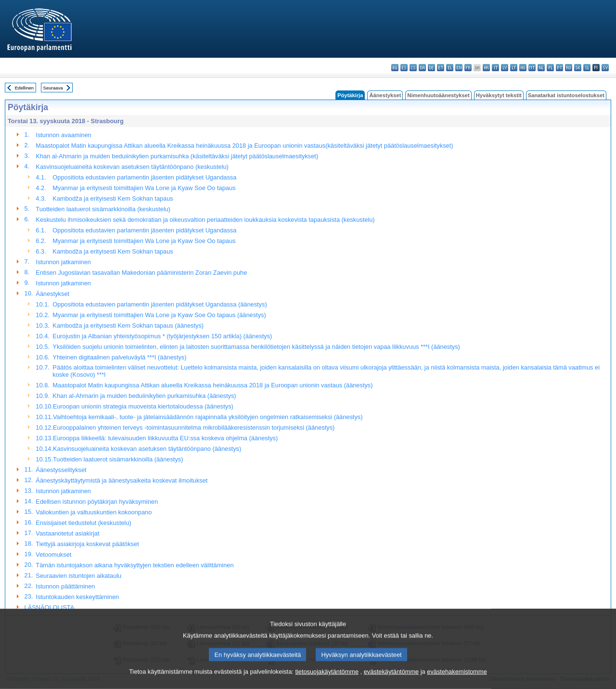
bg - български (395, 68)
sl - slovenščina (587, 68)
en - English (459, 68)
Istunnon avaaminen (63, 135)
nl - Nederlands (541, 68)
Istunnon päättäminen (65, 586)
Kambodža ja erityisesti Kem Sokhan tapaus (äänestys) (128, 325)
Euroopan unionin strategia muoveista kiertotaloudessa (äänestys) (143, 406)
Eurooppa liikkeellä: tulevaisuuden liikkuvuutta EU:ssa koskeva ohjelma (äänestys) (165, 438)
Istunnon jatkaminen (63, 262)
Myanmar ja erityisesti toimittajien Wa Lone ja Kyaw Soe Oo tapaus (144, 188)
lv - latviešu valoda (505, 68)
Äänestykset (385, 95)
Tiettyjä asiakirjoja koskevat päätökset (87, 544)
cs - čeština (413, 68)
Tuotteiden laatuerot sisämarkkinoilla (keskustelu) (103, 209)
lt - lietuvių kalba (514, 68)
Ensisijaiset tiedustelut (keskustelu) (83, 523)
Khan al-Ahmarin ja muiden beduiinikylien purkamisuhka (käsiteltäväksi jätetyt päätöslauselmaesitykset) (177, 156)
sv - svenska (605, 68)
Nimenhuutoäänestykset (438, 95)
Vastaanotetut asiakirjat (67, 533)
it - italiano (495, 68)
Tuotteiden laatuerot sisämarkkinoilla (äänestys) (118, 459)
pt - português (559, 68)
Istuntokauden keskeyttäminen (77, 597)
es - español (404, 68)
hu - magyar (523, 68)
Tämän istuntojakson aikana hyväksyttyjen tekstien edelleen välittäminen (135, 565)
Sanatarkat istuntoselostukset (566, 95)
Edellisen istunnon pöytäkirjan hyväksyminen (97, 502)
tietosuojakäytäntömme (327, 681)
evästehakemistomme (457, 681)
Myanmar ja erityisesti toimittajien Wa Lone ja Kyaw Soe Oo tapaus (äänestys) (159, 315)
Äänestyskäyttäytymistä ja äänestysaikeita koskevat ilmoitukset (122, 480)
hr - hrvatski (486, 68)
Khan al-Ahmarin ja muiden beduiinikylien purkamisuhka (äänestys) (144, 396)
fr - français (468, 68)
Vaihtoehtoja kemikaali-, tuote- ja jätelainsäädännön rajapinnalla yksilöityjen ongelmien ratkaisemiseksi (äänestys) (208, 417)
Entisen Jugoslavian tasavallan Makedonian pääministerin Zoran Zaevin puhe (141, 273)
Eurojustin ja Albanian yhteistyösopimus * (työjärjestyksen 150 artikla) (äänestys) (162, 336)
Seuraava (53, 88)
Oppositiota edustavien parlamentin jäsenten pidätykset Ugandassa (144, 177)
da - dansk (422, 68)
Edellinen (24, 88)
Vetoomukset (53, 555)
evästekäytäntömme (391, 681)
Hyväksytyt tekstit (499, 95)
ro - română (569, 68)
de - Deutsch (431, 68)
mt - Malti (532, 68)
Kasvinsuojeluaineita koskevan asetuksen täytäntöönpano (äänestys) (147, 449)
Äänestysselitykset (61, 470)
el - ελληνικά (450, 68)
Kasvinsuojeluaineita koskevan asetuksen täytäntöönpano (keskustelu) (132, 167)
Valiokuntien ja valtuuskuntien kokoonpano (94, 512)
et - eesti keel (441, 68)
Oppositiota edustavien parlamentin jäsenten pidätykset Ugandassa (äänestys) (160, 304)
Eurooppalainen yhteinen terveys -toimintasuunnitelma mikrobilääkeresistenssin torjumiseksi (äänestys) (194, 427)
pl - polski (550, 68)
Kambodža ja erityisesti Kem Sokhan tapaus (113, 198)
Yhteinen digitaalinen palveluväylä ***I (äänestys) (119, 357)
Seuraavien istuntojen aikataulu (78, 576)
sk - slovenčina (578, 68)
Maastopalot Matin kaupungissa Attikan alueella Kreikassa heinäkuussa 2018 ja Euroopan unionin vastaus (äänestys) (212, 385)
